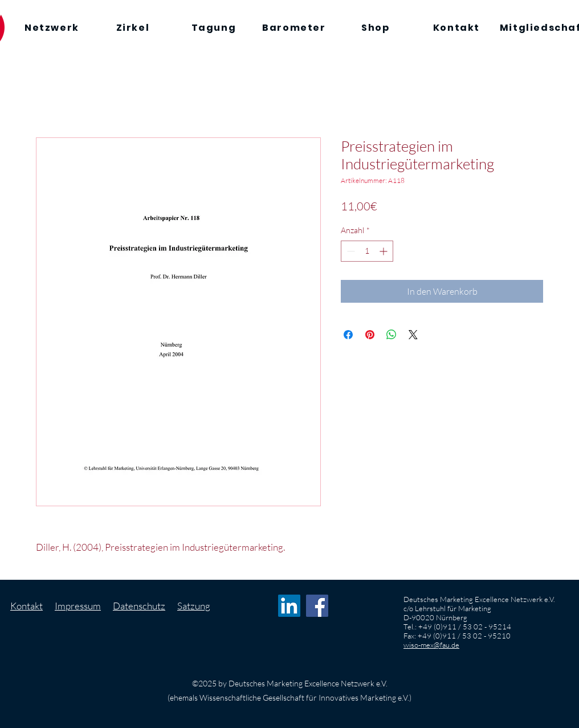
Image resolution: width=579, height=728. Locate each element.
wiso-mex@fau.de (431, 645)
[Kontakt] (456, 27)
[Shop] (376, 27)
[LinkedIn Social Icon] (289, 606)
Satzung (194, 606)
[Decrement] (350, 251)
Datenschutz (139, 606)
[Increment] (384, 251)
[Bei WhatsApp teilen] (392, 335)
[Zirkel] (133, 27)
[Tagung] (214, 27)
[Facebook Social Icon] (317, 606)
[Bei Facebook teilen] (348, 335)
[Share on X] (413, 335)
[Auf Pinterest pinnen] (370, 335)
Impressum (78, 606)
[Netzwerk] (52, 27)
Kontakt (26, 606)
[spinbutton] (367, 251)
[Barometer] (294, 27)
